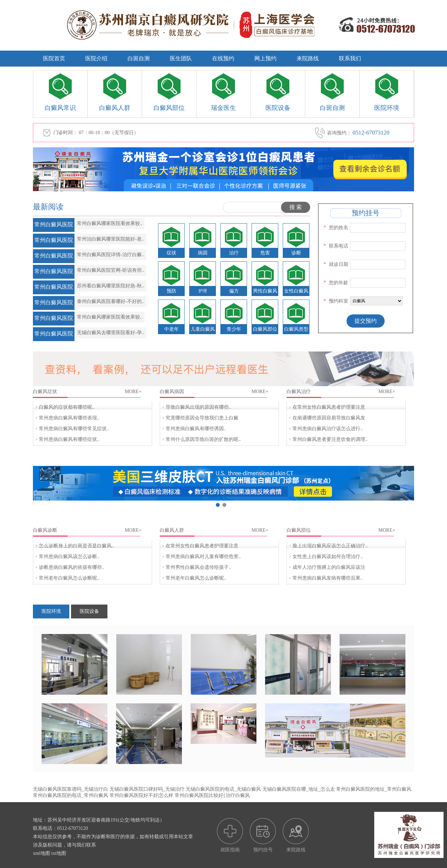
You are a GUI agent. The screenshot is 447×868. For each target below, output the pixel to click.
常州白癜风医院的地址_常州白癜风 (374, 789)
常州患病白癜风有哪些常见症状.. (74, 429)
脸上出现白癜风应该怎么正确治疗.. (330, 546)
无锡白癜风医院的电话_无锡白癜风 (223, 789)
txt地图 (59, 853)
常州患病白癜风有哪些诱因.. (196, 429)
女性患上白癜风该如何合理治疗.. (328, 557)
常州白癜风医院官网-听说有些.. (111, 270)
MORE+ (133, 392)
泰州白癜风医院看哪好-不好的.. (111, 301)
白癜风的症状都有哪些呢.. (67, 407)
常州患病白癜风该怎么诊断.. (69, 557)
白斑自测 (139, 58)
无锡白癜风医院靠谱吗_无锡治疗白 (71, 789)
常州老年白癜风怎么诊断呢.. (69, 578)
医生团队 (181, 58)
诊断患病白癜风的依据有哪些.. (72, 567)
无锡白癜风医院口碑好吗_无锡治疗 (147, 789)
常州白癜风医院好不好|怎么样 (142, 795)
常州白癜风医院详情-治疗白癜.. (111, 255)
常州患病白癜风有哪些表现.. (69, 418)
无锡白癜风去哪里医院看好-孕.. (111, 333)
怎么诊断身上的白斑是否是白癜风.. (76, 546)
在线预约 (223, 58)
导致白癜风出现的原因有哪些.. (198, 407)
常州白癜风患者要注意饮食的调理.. (330, 439)
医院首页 (54, 58)
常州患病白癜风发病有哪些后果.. (328, 578)
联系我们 (350, 58)
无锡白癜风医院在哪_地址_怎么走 (299, 789)
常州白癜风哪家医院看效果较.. (110, 223)
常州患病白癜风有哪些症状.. (69, 439)
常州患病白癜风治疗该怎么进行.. (328, 429)
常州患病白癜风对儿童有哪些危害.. (203, 557)
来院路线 (308, 58)
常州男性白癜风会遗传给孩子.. (198, 567)
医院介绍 (96, 58)
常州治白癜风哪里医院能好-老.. (111, 239)
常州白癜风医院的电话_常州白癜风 (71, 795)
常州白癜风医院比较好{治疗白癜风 (212, 795)
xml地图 (42, 853)
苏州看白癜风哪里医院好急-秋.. (111, 286)
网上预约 (265, 58)
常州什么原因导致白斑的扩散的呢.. (203, 439)
